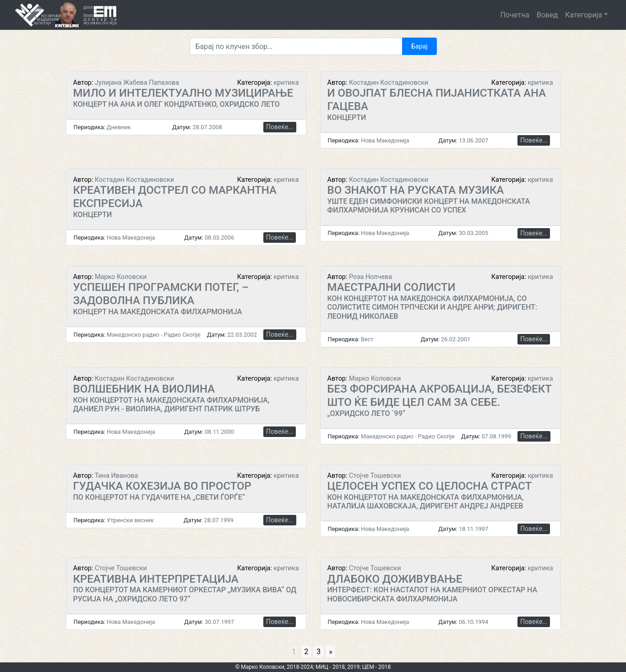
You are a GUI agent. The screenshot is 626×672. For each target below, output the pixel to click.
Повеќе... (280, 127)
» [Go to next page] (331, 652)
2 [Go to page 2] (306, 652)
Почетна (514, 15)
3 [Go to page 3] (318, 652)
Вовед (547, 15)
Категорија (584, 15)
